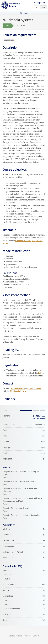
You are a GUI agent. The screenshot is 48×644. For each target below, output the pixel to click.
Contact (36, 636)
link (40, 373)
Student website (16, 636)
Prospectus (40, 3)
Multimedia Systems (19, 391)
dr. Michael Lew (18, 388)
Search (25, 13)
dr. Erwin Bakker (35, 388)
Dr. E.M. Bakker (39, 419)
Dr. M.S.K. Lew (39, 416)
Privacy (27, 636)
